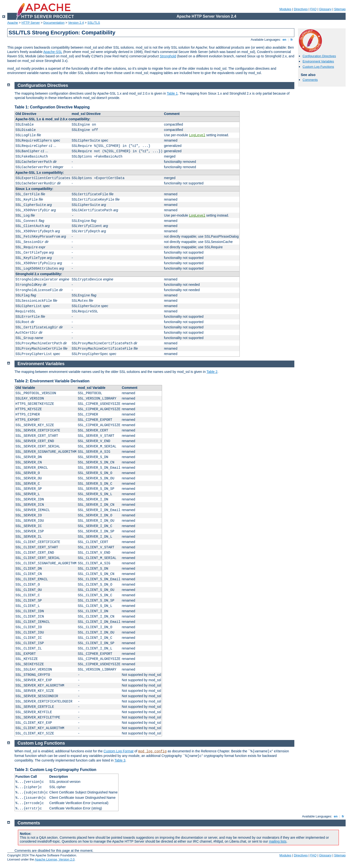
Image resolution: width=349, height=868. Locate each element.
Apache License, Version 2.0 (55, 859)
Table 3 (120, 760)
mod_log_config (152, 751)
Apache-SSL (53, 52)
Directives (301, 9)
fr (292, 40)
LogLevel (197, 135)
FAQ (313, 9)
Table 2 (212, 372)
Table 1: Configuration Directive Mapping (52, 107)
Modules (285, 9)
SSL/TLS (94, 23)
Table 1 (172, 93)
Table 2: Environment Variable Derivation (52, 381)
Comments (310, 80)
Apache (13, 23)
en (284, 40)
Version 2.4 (76, 23)
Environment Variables (318, 61)
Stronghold (168, 56)
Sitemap (340, 9)
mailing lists (278, 841)
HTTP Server (31, 23)
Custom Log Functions (318, 67)
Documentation (54, 23)
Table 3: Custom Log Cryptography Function (55, 770)
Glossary (325, 9)
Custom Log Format (119, 751)
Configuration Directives (319, 56)
